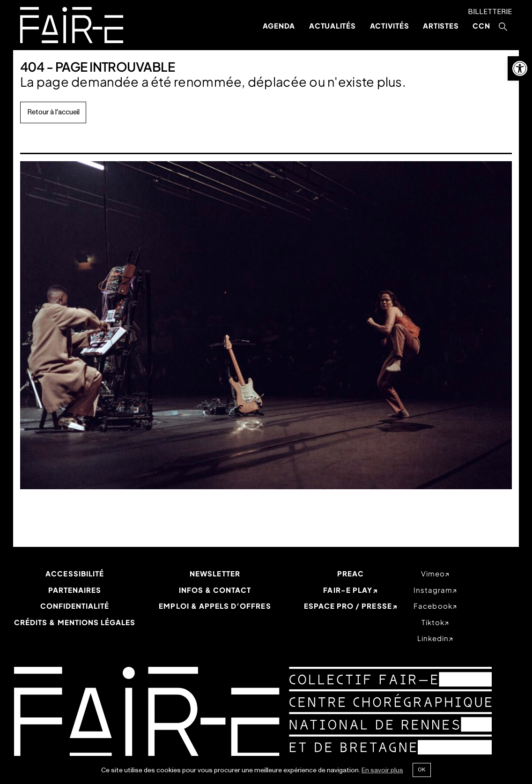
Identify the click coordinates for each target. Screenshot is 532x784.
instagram (433, 590)
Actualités (332, 26)
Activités (390, 26)
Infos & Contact (215, 590)
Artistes (441, 26)
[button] (520, 68)
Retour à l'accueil (53, 112)
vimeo (433, 573)
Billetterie (490, 12)
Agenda (279, 26)
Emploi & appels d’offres (215, 606)
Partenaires (75, 590)
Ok (421, 769)
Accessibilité (75, 573)
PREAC (351, 573)
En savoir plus (382, 770)
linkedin (433, 638)
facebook (433, 606)
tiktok (433, 622)
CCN (481, 26)
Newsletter (215, 573)
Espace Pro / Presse (348, 606)
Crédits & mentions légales (75, 622)
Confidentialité (75, 606)
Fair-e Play (348, 590)
